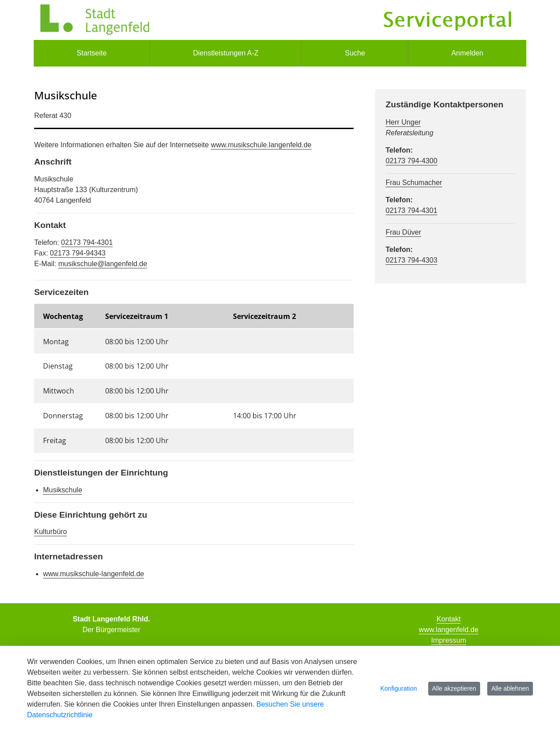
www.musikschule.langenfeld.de (261, 145)
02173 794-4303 (412, 260)
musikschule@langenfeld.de (103, 264)
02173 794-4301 (87, 242)
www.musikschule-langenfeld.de (94, 574)
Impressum (448, 640)
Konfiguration (399, 688)
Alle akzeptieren (454, 688)
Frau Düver (403, 232)
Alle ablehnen (510, 688)
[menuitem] (92, 53)
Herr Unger (403, 122)
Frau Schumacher (414, 183)
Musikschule (63, 490)
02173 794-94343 (78, 253)
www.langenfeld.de (449, 630)
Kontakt (449, 619)
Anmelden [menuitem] (467, 53)
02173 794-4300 (412, 161)
